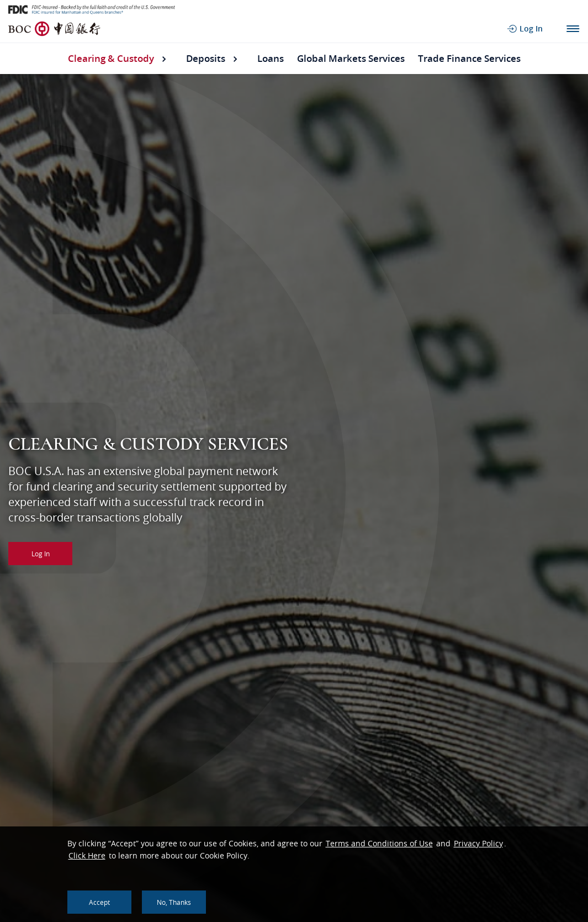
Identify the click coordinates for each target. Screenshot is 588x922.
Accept (99, 902)
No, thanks (174, 902)
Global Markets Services (351, 59)
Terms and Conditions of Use (379, 843)
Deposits (206, 59)
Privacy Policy (478, 843)
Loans (271, 59)
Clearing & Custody (111, 59)
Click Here (87, 855)
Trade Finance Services (469, 59)
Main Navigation (573, 29)
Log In (41, 554)
